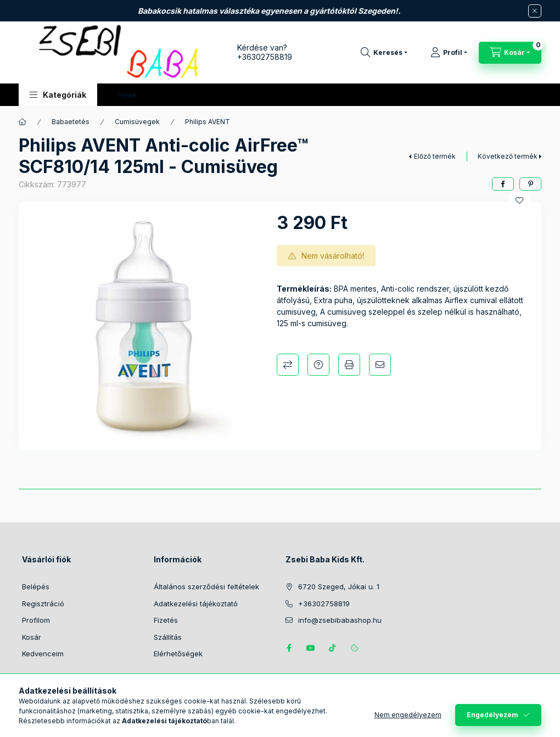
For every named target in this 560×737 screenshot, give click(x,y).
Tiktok (333, 648)
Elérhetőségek (178, 654)
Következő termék (508, 156)
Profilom (36, 620)
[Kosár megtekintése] (510, 53)
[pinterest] (530, 184)
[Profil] (449, 53)
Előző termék (435, 156)
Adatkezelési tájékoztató (196, 604)
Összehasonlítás (288, 365)
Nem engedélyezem (408, 715)
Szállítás (168, 637)
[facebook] (503, 184)
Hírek (128, 95)
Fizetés (166, 620)
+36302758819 (265, 57)
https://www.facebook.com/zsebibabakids (289, 648)
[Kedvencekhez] (519, 200)
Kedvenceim (43, 654)
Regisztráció (43, 604)
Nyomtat (349, 365)
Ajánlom (380, 365)
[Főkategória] (23, 122)
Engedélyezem (492, 715)
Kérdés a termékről (318, 365)
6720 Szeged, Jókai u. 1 (339, 587)
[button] (58, 95)
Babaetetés (71, 122)
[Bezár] (535, 11)
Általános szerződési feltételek (206, 587)
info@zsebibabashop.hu (340, 620)
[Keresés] (384, 53)
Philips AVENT (208, 122)
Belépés (36, 587)
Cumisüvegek (137, 122)
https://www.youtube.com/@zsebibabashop (311, 648)
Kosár (32, 637)
